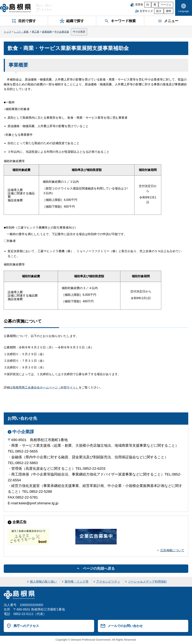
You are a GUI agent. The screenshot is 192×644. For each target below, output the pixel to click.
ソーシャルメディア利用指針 (147, 582)
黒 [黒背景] (155, 5)
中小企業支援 (62, 32)
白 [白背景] (148, 5)
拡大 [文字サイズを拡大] (159, 11)
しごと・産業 (22, 32)
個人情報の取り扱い (43, 582)
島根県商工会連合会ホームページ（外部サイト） (46, 387)
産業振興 (47, 32)
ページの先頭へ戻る (99, 568)
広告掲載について (172, 550)
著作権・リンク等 (76, 582)
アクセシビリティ (108, 582)
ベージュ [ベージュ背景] (166, 5)
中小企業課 (79, 32)
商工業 (36, 32)
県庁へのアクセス (26, 626)
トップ (7, 32)
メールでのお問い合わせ (125, 626)
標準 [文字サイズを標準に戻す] (169, 11)
